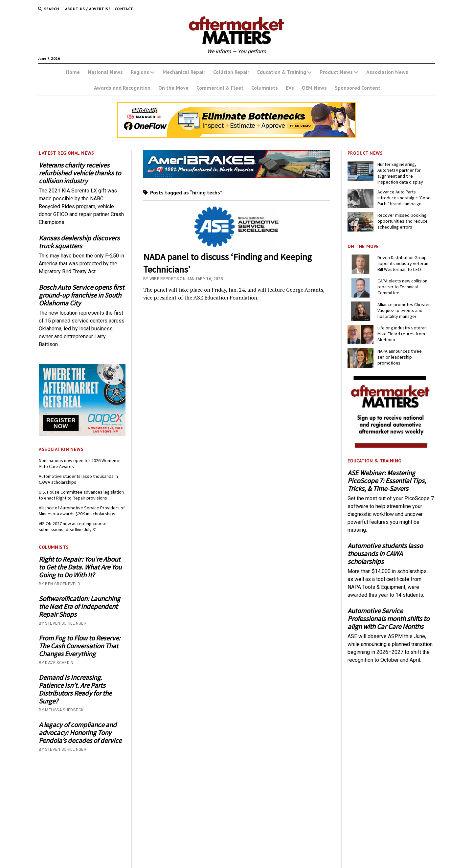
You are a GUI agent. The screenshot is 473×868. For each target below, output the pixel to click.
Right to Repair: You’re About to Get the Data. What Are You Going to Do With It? (80, 567)
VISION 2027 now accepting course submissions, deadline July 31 (73, 526)
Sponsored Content (358, 88)
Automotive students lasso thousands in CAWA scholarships (78, 479)
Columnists (265, 88)
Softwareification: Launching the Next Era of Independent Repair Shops (79, 607)
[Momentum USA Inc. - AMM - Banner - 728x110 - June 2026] (237, 177)
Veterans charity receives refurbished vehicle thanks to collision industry (80, 173)
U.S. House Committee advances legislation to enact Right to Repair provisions (81, 495)
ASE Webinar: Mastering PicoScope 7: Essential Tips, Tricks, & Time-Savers (387, 481)
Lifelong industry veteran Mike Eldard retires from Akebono (402, 334)
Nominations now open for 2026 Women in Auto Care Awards (80, 463)
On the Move (173, 88)
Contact (124, 9)
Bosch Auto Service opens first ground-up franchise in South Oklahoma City (81, 295)
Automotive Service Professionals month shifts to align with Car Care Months (388, 619)
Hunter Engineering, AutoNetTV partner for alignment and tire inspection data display (400, 173)
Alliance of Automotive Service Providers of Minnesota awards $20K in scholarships (82, 511)
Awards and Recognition (122, 88)
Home (73, 72)
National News (105, 72)
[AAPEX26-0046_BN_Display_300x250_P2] (82, 434)
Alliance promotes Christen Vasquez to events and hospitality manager (404, 310)
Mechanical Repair (184, 72)
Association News (387, 72)
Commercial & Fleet (220, 88)
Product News (336, 72)
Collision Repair (231, 72)
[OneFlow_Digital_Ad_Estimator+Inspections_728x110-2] (236, 136)
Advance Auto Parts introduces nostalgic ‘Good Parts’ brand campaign (404, 198)
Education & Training (282, 72)
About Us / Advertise (88, 9)
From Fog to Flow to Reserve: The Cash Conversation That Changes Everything (79, 646)
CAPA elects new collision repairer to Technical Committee (402, 287)
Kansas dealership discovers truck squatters (79, 242)
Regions (140, 72)
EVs (290, 88)
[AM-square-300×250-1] (391, 446)
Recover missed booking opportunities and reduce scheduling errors (403, 221)
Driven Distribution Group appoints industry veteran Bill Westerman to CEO (403, 263)
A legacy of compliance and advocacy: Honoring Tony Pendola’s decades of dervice (80, 733)
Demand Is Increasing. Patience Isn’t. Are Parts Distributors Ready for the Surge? (75, 689)
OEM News (314, 88)
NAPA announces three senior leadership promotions (400, 357)
